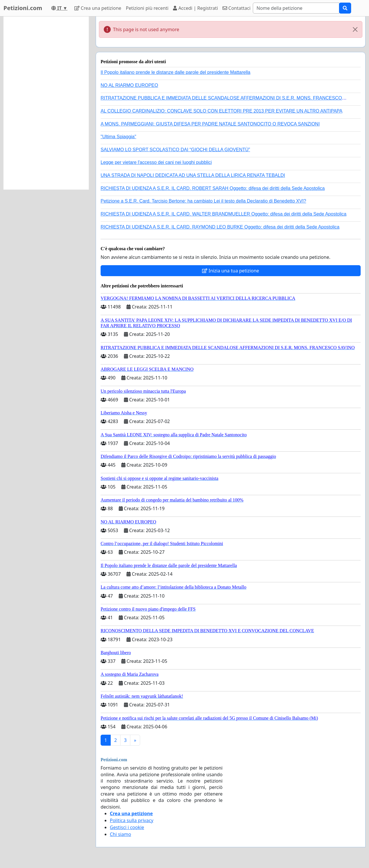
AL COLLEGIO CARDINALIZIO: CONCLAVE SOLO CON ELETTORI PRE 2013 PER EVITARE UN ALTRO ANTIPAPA (222, 111)
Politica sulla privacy (132, 820)
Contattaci (237, 8)
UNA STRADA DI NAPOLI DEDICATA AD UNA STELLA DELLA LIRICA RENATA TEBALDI (193, 175)
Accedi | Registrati (195, 8)
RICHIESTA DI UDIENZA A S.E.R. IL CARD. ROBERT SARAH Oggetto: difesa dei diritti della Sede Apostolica (213, 188)
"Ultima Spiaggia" (118, 137)
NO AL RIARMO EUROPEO (129, 85)
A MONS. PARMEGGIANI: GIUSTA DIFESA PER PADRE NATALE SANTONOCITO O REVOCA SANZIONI (210, 124)
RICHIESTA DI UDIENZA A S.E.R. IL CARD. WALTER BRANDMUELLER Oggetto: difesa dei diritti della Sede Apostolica (224, 214)
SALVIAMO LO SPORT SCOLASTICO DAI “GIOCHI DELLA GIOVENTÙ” (175, 150)
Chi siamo (121, 834)
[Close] (355, 29)
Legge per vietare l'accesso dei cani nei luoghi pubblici (156, 162)
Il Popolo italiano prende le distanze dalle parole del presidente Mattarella (175, 72)
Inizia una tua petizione (230, 271)
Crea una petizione (98, 8)
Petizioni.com (23, 8)
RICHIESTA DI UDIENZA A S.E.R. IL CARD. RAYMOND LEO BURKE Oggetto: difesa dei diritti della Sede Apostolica (220, 227)
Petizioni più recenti (147, 8)
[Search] (296, 8)
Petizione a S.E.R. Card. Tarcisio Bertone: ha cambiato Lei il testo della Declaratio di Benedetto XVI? (203, 201)
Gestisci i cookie (127, 827)
